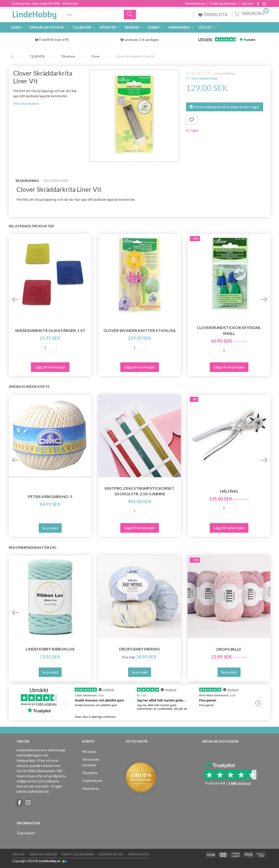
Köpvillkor (138, 854)
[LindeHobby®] (34, 14)
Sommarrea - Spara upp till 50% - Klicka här (45, 3)
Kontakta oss (195, 3)
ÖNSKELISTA (213, 15)
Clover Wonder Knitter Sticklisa (139, 331)
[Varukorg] (251, 13)
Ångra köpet (26, 833)
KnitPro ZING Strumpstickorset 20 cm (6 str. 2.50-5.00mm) (139, 491)
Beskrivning (27, 181)
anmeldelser (225, 73)
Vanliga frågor (43, 854)
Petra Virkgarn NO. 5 (50, 497)
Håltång (229, 491)
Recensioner (56, 181)
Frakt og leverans (223, 3)
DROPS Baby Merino (140, 649)
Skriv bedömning (204, 78)
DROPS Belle (229, 649)
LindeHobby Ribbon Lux (50, 649)
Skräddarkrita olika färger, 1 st (50, 331)
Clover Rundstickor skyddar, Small (229, 330)
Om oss (247, 3)
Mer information (26, 103)
